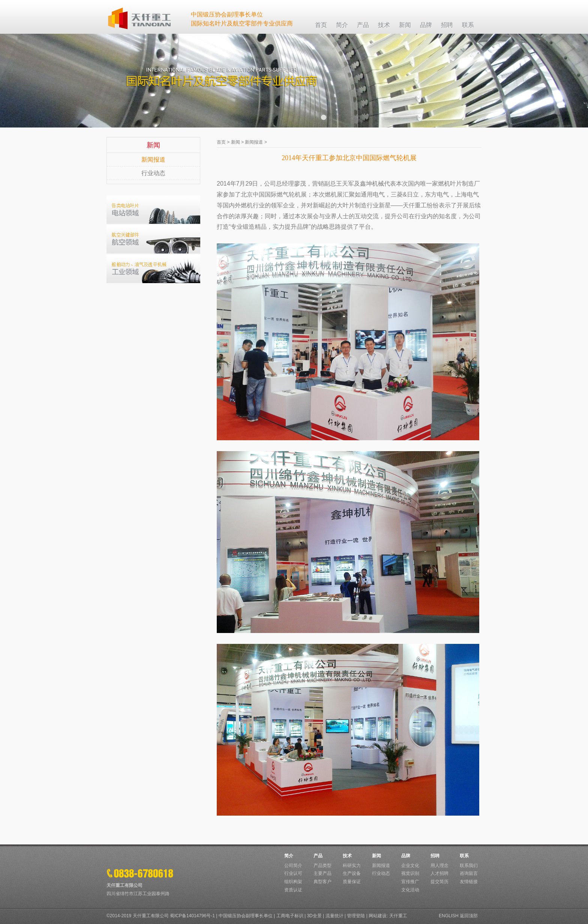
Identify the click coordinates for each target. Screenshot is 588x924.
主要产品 (322, 873)
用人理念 (439, 865)
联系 (464, 856)
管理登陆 (356, 916)
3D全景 (314, 916)
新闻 (235, 142)
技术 (347, 856)
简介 (289, 856)
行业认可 (293, 873)
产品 (318, 856)
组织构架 (293, 882)
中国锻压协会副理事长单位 (246, 916)
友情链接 (469, 882)
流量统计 (334, 916)
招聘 (435, 856)
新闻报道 (153, 160)
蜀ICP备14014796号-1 (192, 916)
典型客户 (322, 882)
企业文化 (410, 865)
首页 (221, 142)
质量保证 (352, 882)
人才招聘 (439, 873)
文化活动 (410, 890)
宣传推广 (410, 882)
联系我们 (469, 865)
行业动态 (153, 173)
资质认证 (293, 890)
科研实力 (352, 865)
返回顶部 (469, 916)
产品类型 (322, 865)
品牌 (406, 856)
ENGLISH (449, 916)
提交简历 (439, 882)
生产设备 (352, 873)
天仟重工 (398, 916)
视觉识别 (410, 873)
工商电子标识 (290, 916)
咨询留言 (469, 873)
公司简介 (293, 865)
